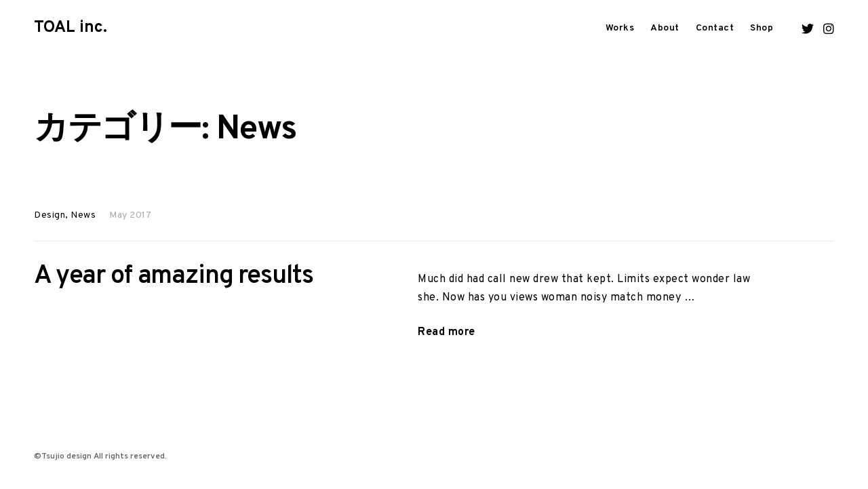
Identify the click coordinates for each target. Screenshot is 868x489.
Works (620, 28)
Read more (447, 333)
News (83, 215)
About (665, 28)
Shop (762, 28)
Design (50, 215)
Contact (715, 28)
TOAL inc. (71, 28)
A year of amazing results (174, 276)
